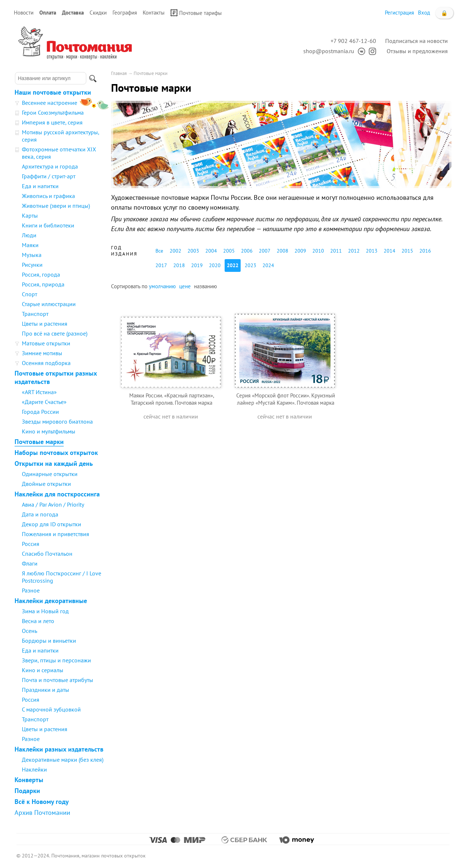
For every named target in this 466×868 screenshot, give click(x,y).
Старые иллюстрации (49, 304)
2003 (193, 251)
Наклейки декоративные (51, 601)
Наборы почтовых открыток (56, 453)
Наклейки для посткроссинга (57, 494)
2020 (215, 265)
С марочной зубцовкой (51, 709)
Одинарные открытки (50, 474)
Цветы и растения (45, 324)
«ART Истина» (39, 392)
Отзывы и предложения (417, 51)
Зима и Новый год (45, 611)
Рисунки (32, 265)
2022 (233, 265)
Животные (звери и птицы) (56, 206)
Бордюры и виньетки (49, 641)
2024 (268, 265)
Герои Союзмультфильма (53, 112)
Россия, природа (43, 284)
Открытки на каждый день (54, 463)
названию (206, 286)
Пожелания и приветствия (56, 534)
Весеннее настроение (50, 103)
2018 (179, 265)
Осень (29, 631)
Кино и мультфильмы (49, 431)
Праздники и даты (46, 690)
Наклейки (34, 769)
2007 (265, 251)
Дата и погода (40, 514)
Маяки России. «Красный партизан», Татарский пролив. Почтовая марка (172, 399)
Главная (119, 73)
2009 (300, 251)
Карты (30, 215)
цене (185, 286)
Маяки (30, 245)
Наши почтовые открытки (53, 92)
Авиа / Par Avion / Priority (53, 504)
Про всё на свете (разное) (55, 333)
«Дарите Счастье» (44, 402)
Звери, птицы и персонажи (56, 660)
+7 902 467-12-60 (353, 41)
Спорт (29, 294)
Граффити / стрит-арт (49, 176)
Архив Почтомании (42, 812)
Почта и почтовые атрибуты (58, 680)
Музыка (32, 255)
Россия (31, 544)
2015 (407, 251)
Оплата (48, 13)
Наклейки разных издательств (59, 749)
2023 (250, 265)
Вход (424, 13)
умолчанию (162, 286)
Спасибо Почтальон (47, 554)
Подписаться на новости (416, 41)
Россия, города (41, 274)
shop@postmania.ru (329, 51)
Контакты (154, 13)
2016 (425, 251)
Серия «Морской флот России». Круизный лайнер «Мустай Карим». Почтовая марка (286, 399)
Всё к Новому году (42, 802)
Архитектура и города (50, 166)
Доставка (73, 13)
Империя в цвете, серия (52, 122)
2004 (211, 251)
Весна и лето (38, 621)
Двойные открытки (46, 484)
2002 (175, 251)
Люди (29, 235)
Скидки (98, 13)
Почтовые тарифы (196, 13)
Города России (40, 412)
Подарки (27, 791)
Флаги (30, 563)
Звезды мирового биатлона (57, 421)
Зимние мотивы (42, 353)
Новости (24, 13)
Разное (31, 590)
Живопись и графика (48, 196)
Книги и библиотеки (48, 225)
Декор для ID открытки (52, 524)
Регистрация (399, 13)
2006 (247, 251)
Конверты (29, 780)
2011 (336, 251)
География (125, 13)
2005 (229, 251)
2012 (354, 251)
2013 (372, 251)
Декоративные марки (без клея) (63, 760)
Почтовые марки (39, 442)
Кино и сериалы (43, 670)
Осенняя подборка (46, 363)
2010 (318, 251)
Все (159, 251)
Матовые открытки (46, 343)
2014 (390, 251)
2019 (197, 265)
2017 (161, 265)
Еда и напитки (40, 186)
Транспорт (35, 314)
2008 (283, 251)
